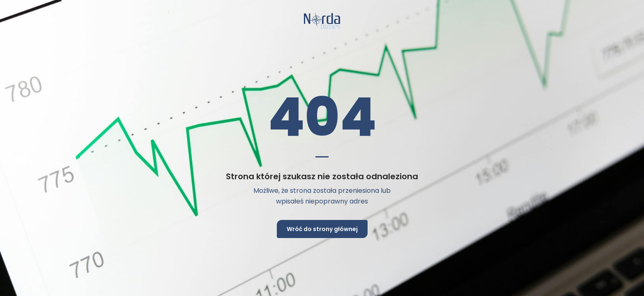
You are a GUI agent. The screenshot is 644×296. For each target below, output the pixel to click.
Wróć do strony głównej (322, 229)
